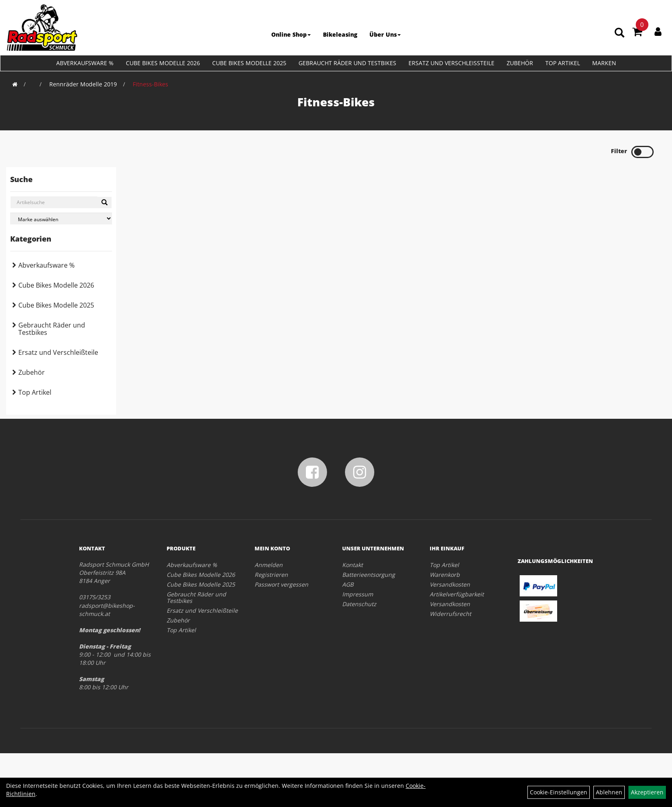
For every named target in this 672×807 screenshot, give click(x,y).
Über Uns (385, 34)
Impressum (358, 594)
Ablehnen (609, 792)
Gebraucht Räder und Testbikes (347, 63)
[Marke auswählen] (61, 219)
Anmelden (269, 565)
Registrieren (271, 575)
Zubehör (520, 63)
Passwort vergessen (281, 584)
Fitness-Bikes (150, 84)
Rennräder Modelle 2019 (83, 84)
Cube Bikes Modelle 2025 (249, 63)
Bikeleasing (340, 34)
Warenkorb (445, 575)
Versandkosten (450, 584)
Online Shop (291, 34)
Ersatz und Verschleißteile (451, 63)
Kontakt (352, 565)
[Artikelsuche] (620, 33)
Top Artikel (563, 63)
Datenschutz (359, 604)
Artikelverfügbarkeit (457, 594)
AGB (348, 584)
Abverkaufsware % (85, 63)
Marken (604, 63)
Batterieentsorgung (369, 575)
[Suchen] (104, 202)
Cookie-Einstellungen (559, 792)
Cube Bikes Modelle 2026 (163, 63)
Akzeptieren (647, 792)
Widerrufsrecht (450, 614)
